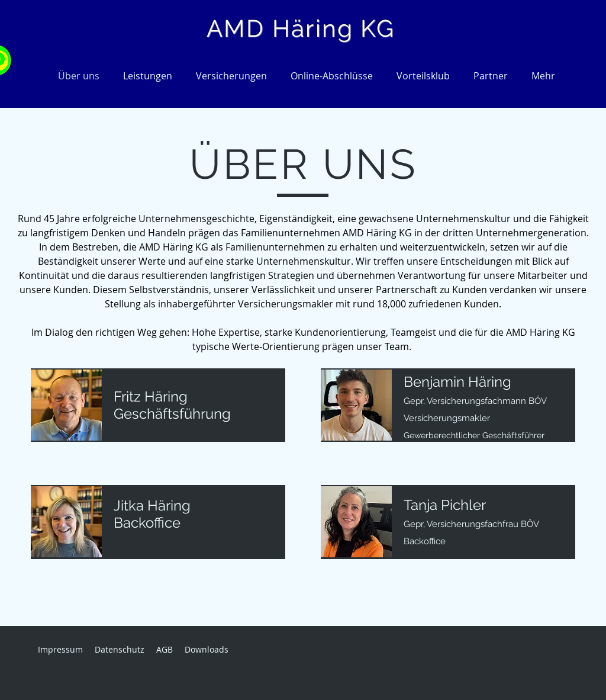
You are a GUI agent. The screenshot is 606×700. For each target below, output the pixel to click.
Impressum (60, 649)
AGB (165, 649)
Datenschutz (120, 649)
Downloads (207, 649)
